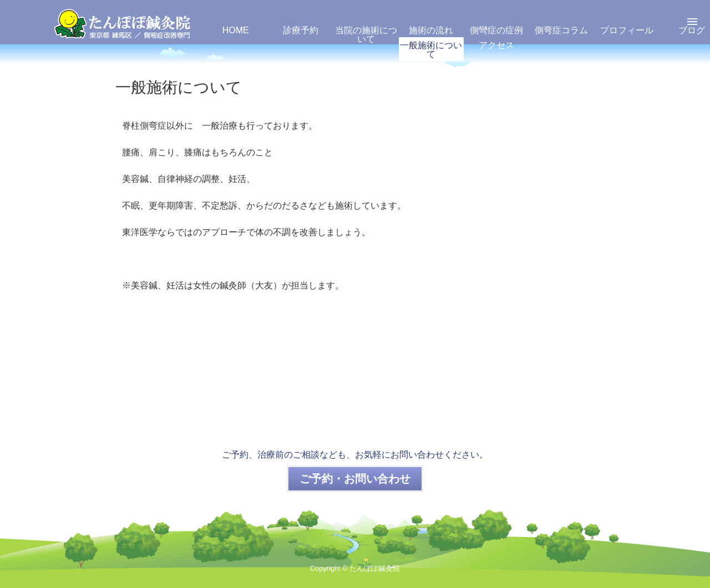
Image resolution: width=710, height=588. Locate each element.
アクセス (496, 45)
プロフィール (627, 30)
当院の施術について (366, 35)
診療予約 (301, 30)
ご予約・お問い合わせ (355, 479)
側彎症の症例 (496, 30)
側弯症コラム (561, 30)
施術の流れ (431, 30)
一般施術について (431, 50)
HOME (236, 30)
